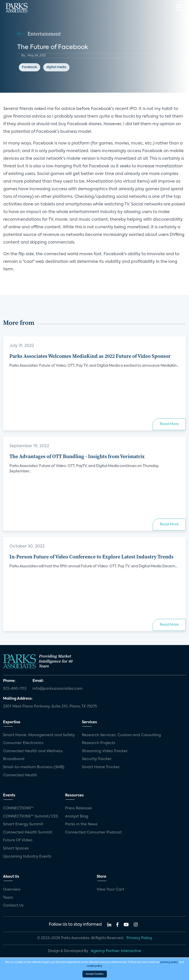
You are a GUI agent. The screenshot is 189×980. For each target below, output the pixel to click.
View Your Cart (110, 890)
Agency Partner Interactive (116, 951)
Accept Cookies (95, 974)
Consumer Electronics (23, 743)
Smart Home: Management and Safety (39, 735)
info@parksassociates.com (57, 689)
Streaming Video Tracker (105, 751)
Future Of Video (18, 840)
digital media (56, 67)
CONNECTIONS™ (18, 808)
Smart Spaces (16, 848)
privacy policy (169, 962)
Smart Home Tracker (101, 767)
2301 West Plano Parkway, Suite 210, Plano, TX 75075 (50, 706)
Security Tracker (97, 759)
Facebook (30, 67)
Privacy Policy (139, 938)
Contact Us (13, 906)
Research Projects (99, 743)
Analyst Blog (77, 816)
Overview (12, 890)
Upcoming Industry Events (27, 857)
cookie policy (94, 966)
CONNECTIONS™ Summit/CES (31, 816)
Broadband (14, 759)
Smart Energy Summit (23, 824)
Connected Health (20, 775)
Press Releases (79, 808)
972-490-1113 (15, 689)
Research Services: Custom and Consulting (121, 735)
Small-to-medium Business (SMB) (34, 767)
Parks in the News (81, 824)
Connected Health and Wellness (33, 751)
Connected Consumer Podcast (93, 832)
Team (8, 898)
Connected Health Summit (28, 832)
